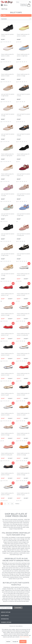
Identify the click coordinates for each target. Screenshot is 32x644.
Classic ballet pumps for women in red (7, 294)
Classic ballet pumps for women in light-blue (23, 55)
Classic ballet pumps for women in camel (23, 414)
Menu (4, 5)
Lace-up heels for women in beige (8, 115)
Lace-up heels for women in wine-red (23, 175)
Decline (8, 642)
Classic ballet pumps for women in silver (7, 374)
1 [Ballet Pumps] (2, 504)
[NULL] (22, 2)
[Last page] (12, 504)
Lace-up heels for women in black (23, 95)
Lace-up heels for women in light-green (8, 215)
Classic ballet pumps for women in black (7, 75)
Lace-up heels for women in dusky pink (23, 235)
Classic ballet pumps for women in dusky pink (23, 334)
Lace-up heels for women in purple (8, 195)
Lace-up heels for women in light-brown (8, 95)
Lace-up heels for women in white (23, 115)
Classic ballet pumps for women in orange (23, 454)
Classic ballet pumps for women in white (7, 55)
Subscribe (18, 608)
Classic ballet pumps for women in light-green (7, 155)
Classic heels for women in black (7, 35)
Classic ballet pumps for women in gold (7, 394)
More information (25, 637)
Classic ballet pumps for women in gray (23, 494)
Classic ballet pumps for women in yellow (23, 35)
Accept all (15, 642)
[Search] (30, 2)
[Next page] (8, 504)
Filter (4, 15)
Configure (23, 642)
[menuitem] (4, 5)
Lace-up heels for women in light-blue (23, 215)
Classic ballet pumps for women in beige (23, 75)
